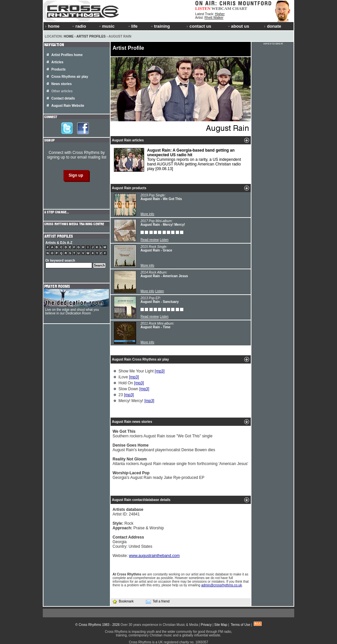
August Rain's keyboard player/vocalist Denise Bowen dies (164, 448)
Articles (57, 62)
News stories (62, 84)
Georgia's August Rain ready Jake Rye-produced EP (158, 475)
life (132, 26)
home (52, 26)
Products (58, 69)
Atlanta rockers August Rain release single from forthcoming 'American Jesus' (180, 461)
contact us (199, 26)
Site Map (221, 625)
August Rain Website (68, 106)
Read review (150, 240)
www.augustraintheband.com (154, 556)
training (160, 26)
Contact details (63, 98)
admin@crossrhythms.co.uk (221, 585)
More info (147, 214)
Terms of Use (240, 625)
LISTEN (203, 8)
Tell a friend (158, 601)
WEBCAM (221, 8)
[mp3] (160, 371)
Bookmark (123, 601)
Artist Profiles (91, 36)
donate (272, 26)
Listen (164, 240)
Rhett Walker (214, 18)
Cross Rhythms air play (70, 77)
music (106, 26)
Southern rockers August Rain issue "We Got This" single (163, 434)
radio (79, 26)
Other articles (62, 91)
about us (238, 26)
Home (69, 36)
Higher (220, 14)
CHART (240, 8)
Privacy (206, 625)
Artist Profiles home (67, 55)
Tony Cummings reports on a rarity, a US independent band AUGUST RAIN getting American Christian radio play (177, 160)
